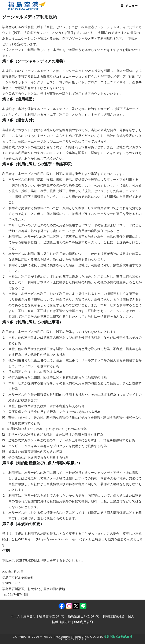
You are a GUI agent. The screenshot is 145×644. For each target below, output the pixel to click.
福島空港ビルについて (83, 616)
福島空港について (52, 616)
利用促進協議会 (114, 616)
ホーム (15, 616)
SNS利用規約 (83, 622)
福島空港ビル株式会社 (118, 637)
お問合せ (30, 616)
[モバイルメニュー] (129, 6)
